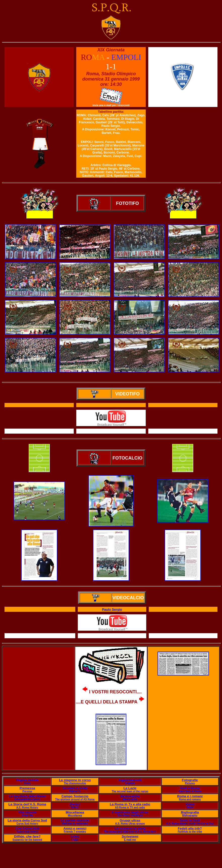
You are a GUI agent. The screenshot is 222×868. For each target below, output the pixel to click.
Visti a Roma (190, 788)
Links (75, 836)
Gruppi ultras (130, 820)
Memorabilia (130, 796)
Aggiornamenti (130, 780)
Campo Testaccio (75, 796)
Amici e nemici (75, 828)
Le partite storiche (75, 820)
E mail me (130, 840)
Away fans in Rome (190, 791)
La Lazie (130, 788)
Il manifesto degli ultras (130, 812)
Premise (27, 791)
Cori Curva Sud (27, 828)
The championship (75, 783)
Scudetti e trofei (75, 788)
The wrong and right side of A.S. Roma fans (130, 832)
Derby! (75, 804)
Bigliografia (190, 812)
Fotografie (190, 780)
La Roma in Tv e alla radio (130, 804)
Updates (130, 783)
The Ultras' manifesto (130, 816)
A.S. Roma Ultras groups (130, 824)
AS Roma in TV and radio (130, 807)
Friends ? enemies (75, 832)
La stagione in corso (75, 780)
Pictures (190, 783)
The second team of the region (130, 791)
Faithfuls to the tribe (190, 832)
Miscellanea (75, 812)
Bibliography (190, 816)
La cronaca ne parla (130, 828)
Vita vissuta (27, 812)
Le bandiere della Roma (27, 796)
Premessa (27, 788)
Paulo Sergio (112, 609)
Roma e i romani (190, 796)
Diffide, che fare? (27, 836)
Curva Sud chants (27, 832)
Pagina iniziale (27, 780)
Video (190, 804)
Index (27, 783)
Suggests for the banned (27, 840)
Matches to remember (75, 824)
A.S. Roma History (27, 807)
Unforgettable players (27, 799)
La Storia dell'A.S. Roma (27, 804)
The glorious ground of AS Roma (75, 799)
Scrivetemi (130, 836)
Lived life (27, 816)
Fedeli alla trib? (190, 828)
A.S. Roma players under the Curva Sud (190, 824)
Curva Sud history (27, 824)
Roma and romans (190, 799)
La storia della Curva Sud (27, 820)
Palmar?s (75, 791)
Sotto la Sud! (190, 820)
